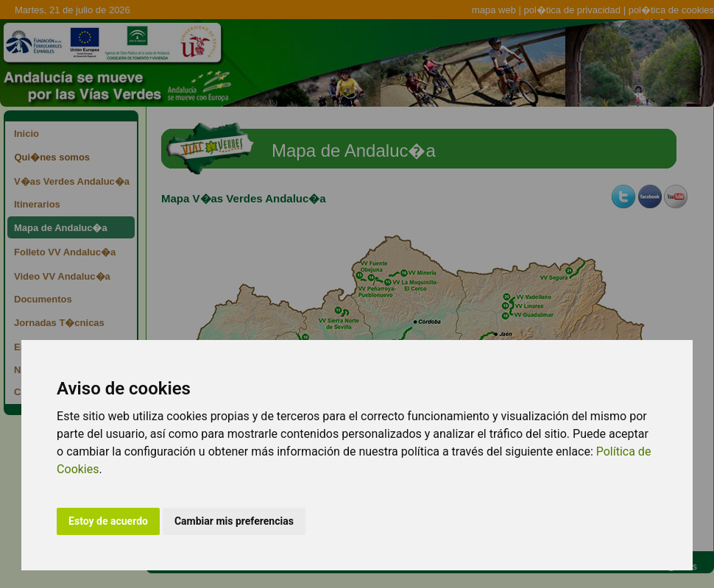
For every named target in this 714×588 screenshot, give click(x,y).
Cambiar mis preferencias (234, 521)
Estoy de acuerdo (108, 521)
